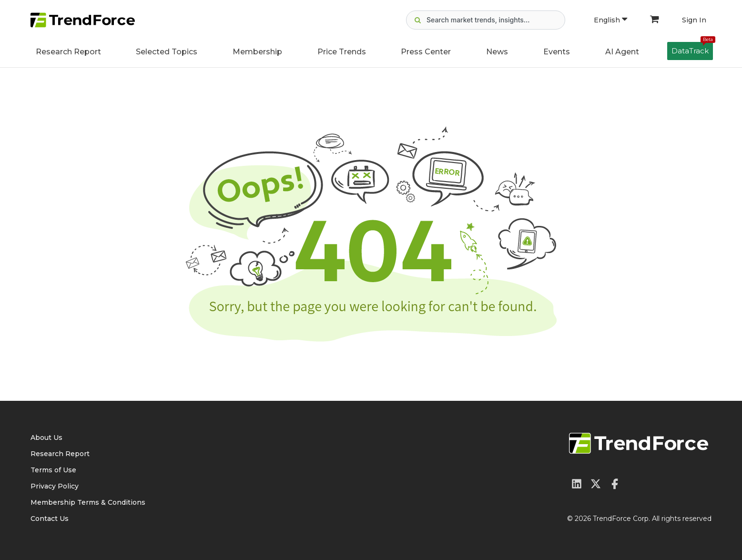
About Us (46, 438)
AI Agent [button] (622, 52)
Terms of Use (53, 470)
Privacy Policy (55, 486)
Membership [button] (257, 52)
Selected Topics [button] (167, 52)
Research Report (68, 52)
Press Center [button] (426, 52)
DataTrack (692, 49)
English (610, 20)
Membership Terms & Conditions (88, 502)
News (497, 52)
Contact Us (50, 519)
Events (557, 52)
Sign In (694, 20)
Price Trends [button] (342, 52)
